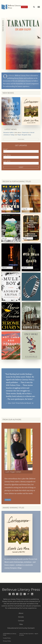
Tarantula (25, 133)
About (21, 613)
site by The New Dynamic (27, 634)
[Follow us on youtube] (21, 594)
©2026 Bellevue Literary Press (10, 634)
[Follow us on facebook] (14, 594)
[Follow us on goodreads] (25, 594)
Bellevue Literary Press (21, 589)
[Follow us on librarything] (28, 594)
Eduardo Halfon (9, 133)
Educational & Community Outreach (21, 628)
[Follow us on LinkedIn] (32, 594)
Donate (24, 7)
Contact (21, 621)
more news (21, 139)
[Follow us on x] (17, 594)
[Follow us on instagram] (10, 594)
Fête (21, 624)
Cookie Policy (7, 638)
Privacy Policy (7, 641)
